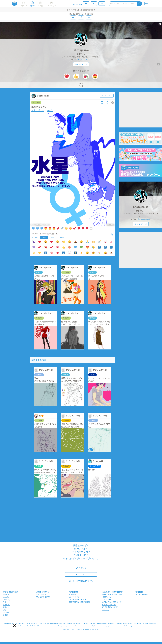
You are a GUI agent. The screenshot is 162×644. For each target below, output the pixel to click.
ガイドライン (74, 597)
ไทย (4, 610)
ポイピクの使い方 (43, 597)
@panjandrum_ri (85, 59)
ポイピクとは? (42, 594)
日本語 (5, 615)
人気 (44, 237)
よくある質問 (107, 600)
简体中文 (6, 605)
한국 (5, 602)
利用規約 (73, 594)
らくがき (36, 102)
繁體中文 (6, 607)
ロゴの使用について (110, 607)
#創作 (50, 110)
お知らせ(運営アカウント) (112, 594)
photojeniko (81, 50)
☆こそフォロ (81, 64)
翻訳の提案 (14, 592)
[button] (14, 626)
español (6, 597)
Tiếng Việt (7, 600)
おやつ (53, 237)
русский (6, 612)
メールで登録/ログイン (81, 581)
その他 (62, 237)
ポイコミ (106, 610)
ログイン (81, 568)
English (6, 594)
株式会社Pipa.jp (142, 594)
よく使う (35, 237)
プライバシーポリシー (78, 600)
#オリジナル (38, 110)
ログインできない (109, 605)
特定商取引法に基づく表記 (79, 602)
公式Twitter (107, 597)
